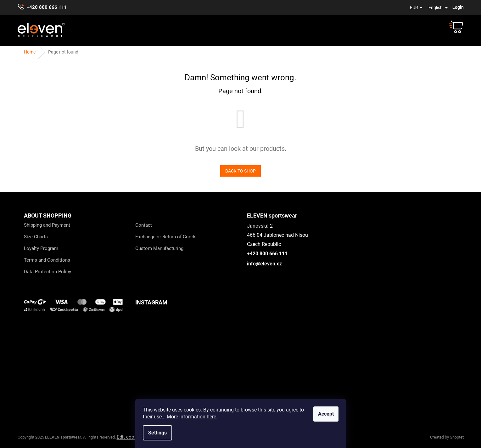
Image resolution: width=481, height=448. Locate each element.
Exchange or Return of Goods (166, 237)
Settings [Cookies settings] (157, 433)
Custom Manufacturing (159, 248)
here (211, 417)
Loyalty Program (41, 248)
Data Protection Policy (48, 272)
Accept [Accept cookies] (326, 414)
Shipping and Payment (47, 225)
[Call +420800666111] (45, 8)
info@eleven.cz (264, 264)
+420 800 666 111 (267, 254)
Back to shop (240, 171)
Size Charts (36, 237)
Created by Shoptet (447, 437)
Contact (144, 225)
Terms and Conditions (47, 260)
